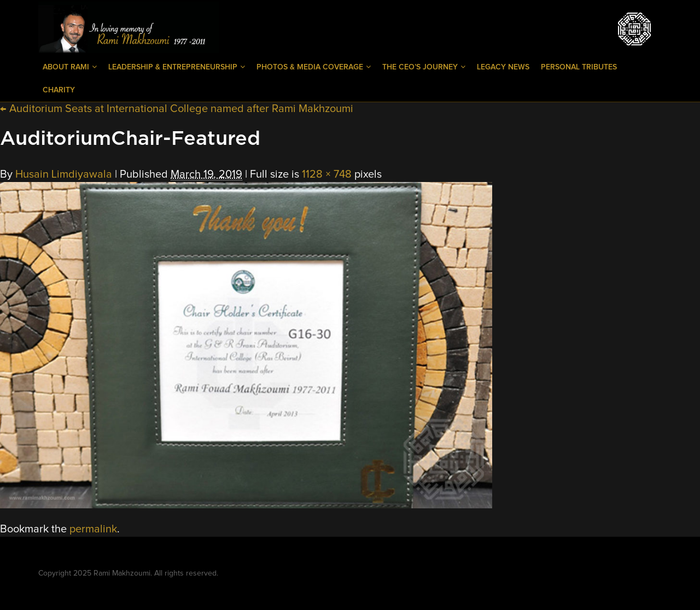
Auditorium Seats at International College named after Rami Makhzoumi (177, 109)
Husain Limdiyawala (64, 174)
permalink (93, 529)
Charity (59, 90)
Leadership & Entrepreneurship (177, 67)
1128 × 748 (327, 174)
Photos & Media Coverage (314, 67)
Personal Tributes (579, 67)
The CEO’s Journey (424, 67)
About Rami (70, 67)
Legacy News (503, 67)
